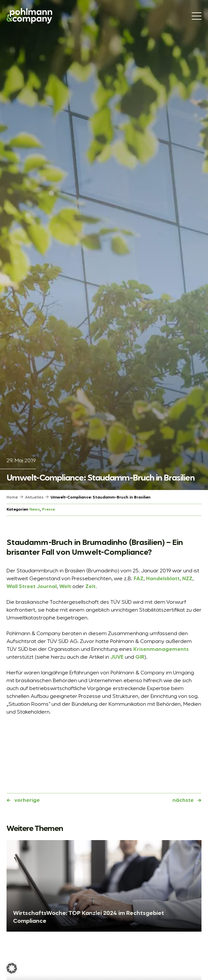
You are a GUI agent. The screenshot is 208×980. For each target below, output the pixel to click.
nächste (183, 801)
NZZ (187, 579)
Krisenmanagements (161, 650)
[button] (12, 968)
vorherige (27, 801)
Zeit (90, 587)
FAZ (139, 579)
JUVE (117, 657)
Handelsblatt (163, 579)
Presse (48, 510)
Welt (65, 587)
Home (12, 498)
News (35, 510)
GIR (140, 657)
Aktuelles (34, 498)
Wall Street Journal (32, 587)
